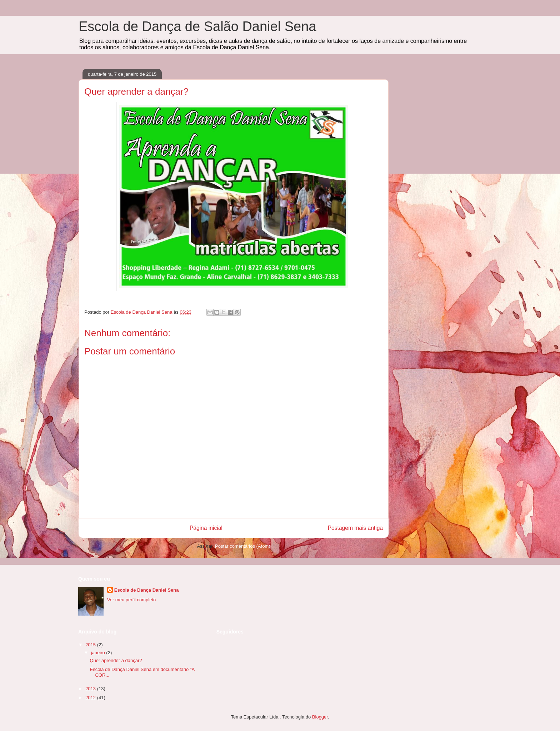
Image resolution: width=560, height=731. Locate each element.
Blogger (320, 717)
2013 (91, 689)
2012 (91, 698)
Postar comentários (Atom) (243, 546)
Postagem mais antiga (355, 528)
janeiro (99, 653)
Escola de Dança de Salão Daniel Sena (197, 26)
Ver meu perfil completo (132, 600)
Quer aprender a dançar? (116, 660)
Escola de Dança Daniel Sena (147, 590)
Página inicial (206, 528)
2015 (91, 645)
